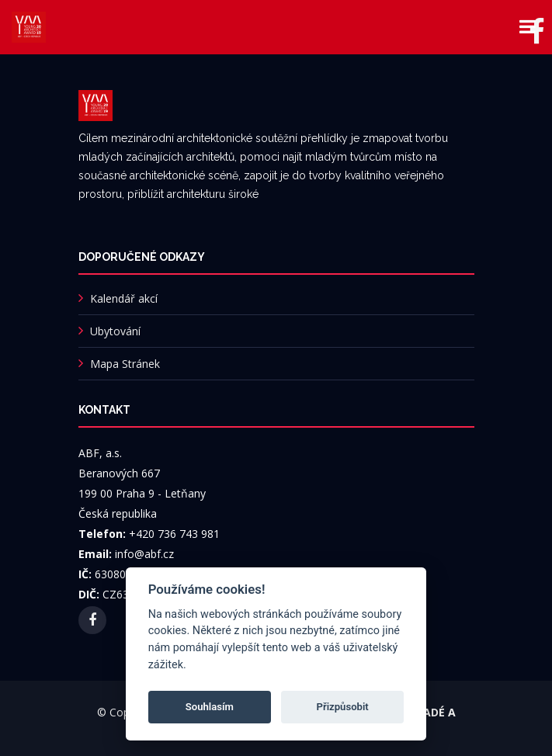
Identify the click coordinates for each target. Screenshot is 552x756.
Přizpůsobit (343, 707)
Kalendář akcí (124, 298)
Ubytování (115, 331)
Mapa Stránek (125, 364)
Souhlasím (210, 707)
